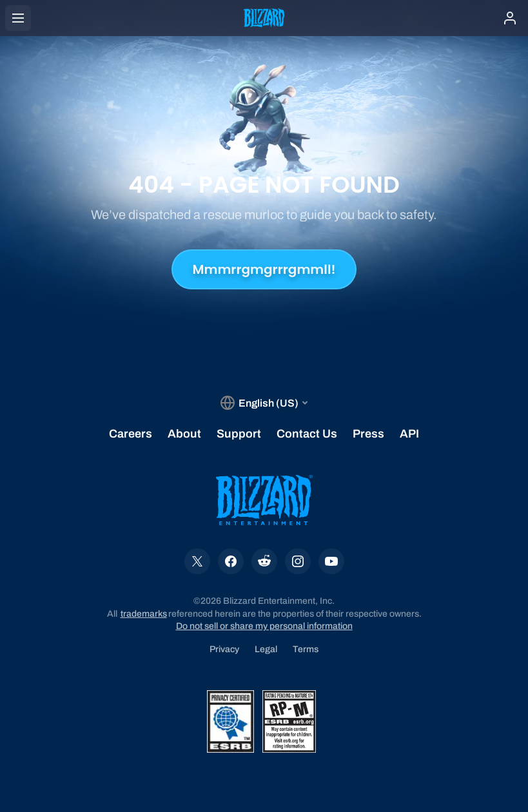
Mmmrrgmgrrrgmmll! (264, 269)
